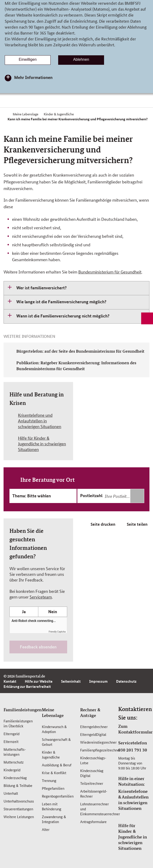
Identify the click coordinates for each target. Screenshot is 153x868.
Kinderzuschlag (15, 778)
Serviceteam (41, 597)
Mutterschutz (14, 762)
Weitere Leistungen (19, 817)
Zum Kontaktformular (136, 729)
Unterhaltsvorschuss (19, 801)
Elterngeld (11, 734)
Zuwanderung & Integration (54, 819)
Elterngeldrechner (94, 727)
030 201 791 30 (133, 750)
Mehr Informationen (33, 77)
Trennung (49, 780)
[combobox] (124, 496)
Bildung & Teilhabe (18, 785)
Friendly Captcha (57, 632)
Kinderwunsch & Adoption (54, 729)
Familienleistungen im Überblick (18, 723)
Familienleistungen (23, 710)
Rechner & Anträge (90, 712)
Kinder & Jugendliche (51, 755)
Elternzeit (11, 741)
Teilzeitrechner (92, 783)
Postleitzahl (91, 495)
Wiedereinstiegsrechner (98, 742)
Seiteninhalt (71, 681)
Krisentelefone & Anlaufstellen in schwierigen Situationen (133, 800)
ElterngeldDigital (93, 734)
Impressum (98, 681)
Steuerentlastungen (18, 809)
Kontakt (10, 681)
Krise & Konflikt (54, 773)
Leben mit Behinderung (52, 806)
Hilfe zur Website (39, 681)
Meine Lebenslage (53, 712)
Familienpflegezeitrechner (100, 750)
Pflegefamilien (53, 788)
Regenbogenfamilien (58, 796)
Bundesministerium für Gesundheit (110, 272)
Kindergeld (12, 770)
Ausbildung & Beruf (57, 765)
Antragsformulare (93, 822)
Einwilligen (28, 59)
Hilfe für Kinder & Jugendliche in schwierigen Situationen (133, 837)
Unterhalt (11, 793)
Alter (46, 829)
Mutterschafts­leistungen (15, 752)
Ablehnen (81, 59)
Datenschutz (126, 681)
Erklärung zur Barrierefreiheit (27, 686)
